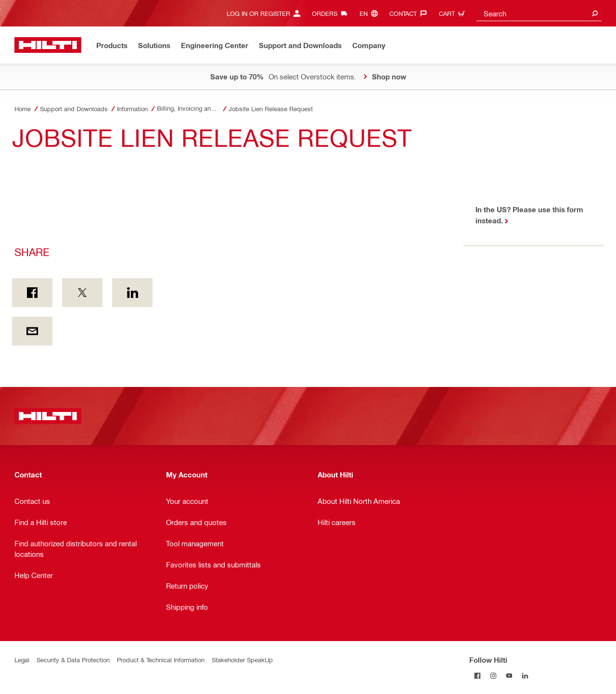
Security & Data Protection (73, 660)
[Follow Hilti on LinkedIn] (525, 675)
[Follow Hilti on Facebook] (477, 675)
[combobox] (539, 13)
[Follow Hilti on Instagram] (493, 675)
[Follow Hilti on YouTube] (509, 675)
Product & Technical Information (161, 660)
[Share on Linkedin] (132, 293)
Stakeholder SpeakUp (242, 660)
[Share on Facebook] (32, 293)
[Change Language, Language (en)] (371, 13)
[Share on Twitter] (82, 293)
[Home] (48, 45)
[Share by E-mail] (32, 331)
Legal (22, 660)
